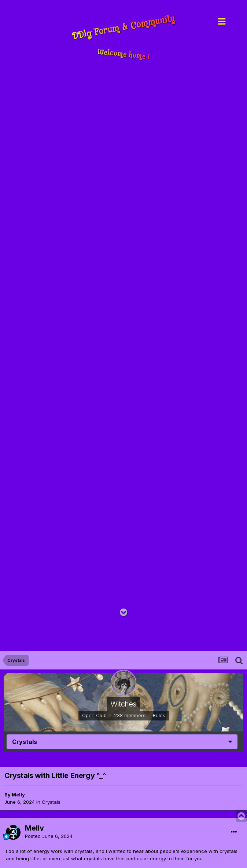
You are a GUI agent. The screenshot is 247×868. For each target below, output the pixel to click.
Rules (159, 715)
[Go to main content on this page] (124, 613)
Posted (49, 836)
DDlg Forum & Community (123, 28)
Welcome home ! (124, 55)
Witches (123, 704)
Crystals (51, 802)
